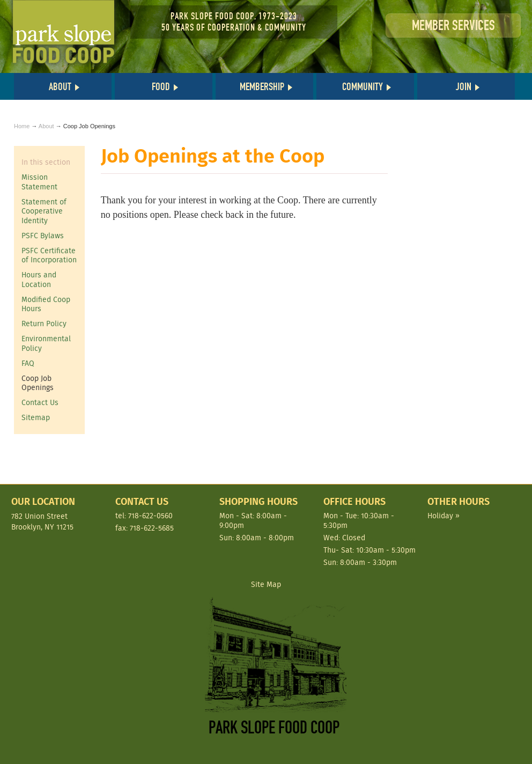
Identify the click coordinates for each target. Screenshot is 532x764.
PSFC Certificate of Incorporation (49, 255)
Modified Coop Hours (46, 304)
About (46, 126)
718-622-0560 (150, 516)
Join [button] (464, 86)
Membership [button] (262, 86)
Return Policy (44, 324)
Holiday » (444, 516)
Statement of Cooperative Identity (44, 211)
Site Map (266, 585)
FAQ (28, 363)
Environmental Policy (46, 343)
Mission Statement (39, 182)
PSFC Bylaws (43, 236)
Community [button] (363, 86)
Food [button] (161, 86)
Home (22, 126)
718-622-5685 (152, 528)
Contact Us (40, 402)
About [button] (60, 86)
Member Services (453, 25)
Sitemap (36, 417)
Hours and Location (39, 280)
